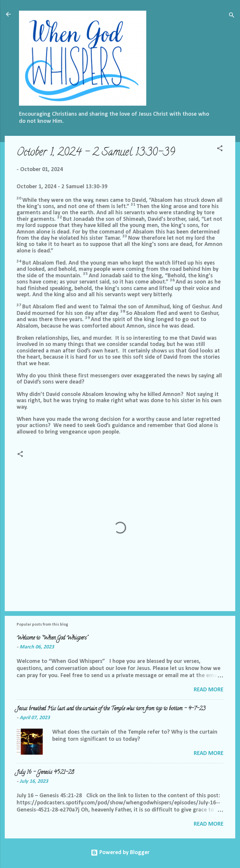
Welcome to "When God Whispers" (52, 638)
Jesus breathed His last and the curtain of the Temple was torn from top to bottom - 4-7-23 (111, 709)
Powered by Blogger (120, 853)
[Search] (232, 16)
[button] (220, 149)
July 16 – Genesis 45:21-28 (45, 773)
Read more (209, 690)
